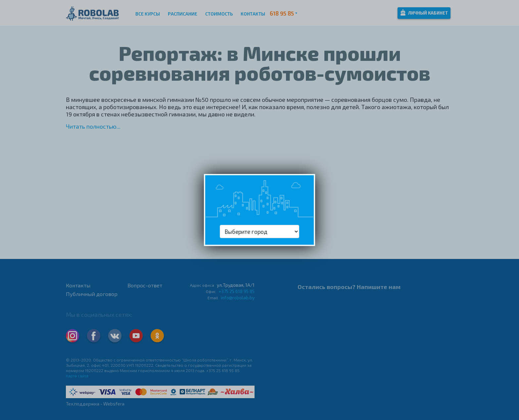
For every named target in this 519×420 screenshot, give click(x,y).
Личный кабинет (424, 12)
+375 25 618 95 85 (236, 291)
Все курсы (148, 14)
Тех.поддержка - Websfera (95, 404)
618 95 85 (282, 13)
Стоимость (219, 14)
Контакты (253, 14)
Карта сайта (77, 376)
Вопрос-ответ (145, 285)
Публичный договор (92, 294)
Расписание (183, 14)
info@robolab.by (238, 297)
